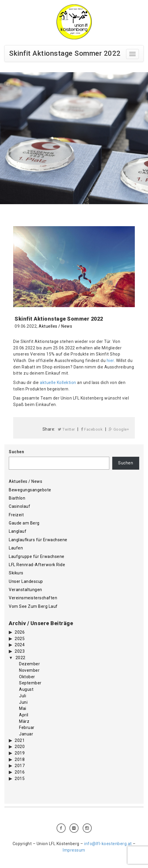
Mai (23, 708)
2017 (20, 766)
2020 (20, 747)
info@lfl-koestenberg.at (108, 844)
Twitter (66, 429)
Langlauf (18, 531)
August (26, 689)
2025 (20, 639)
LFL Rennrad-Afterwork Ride (37, 565)
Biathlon (17, 498)
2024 (20, 645)
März (24, 721)
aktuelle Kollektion (58, 383)
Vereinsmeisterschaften (33, 598)
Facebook (92, 429)
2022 (21, 658)
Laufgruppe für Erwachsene (37, 556)
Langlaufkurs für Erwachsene (38, 540)
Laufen (16, 548)
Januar (26, 734)
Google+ (119, 429)
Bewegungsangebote (30, 490)
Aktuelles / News (55, 326)
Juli (23, 696)
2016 (20, 772)
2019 (20, 753)
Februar (27, 727)
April (24, 715)
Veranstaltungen (25, 590)
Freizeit (16, 515)
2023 (20, 651)
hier (110, 361)
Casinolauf (19, 506)
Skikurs (16, 573)
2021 (20, 740)
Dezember (29, 664)
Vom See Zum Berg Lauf (33, 606)
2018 (20, 759)
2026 (20, 632)
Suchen (16, 452)
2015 (20, 779)
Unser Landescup (26, 581)
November (29, 670)
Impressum (74, 850)
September (30, 683)
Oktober (27, 677)
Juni (23, 702)
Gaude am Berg (24, 523)
